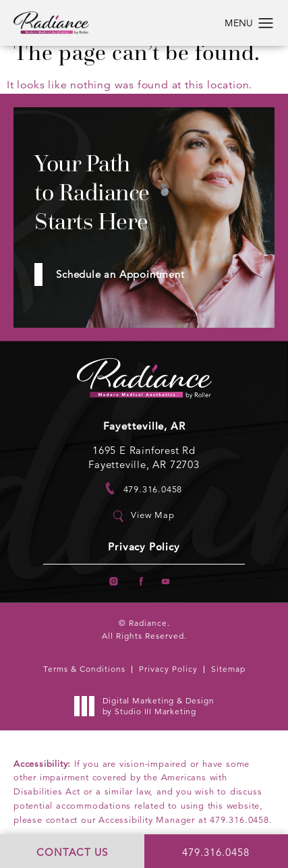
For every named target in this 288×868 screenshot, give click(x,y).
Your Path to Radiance (92, 193)
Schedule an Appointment (120, 274)
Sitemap (228, 669)
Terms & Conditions (84, 669)
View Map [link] (152, 515)
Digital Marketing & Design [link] (148, 706)
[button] (266, 24)
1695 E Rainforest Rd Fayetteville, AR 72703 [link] (144, 457)
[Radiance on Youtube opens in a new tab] (166, 582)
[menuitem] (114, 582)
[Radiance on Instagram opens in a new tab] (114, 582)
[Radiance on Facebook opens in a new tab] (140, 582)
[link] (144, 489)
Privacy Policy (144, 547)
